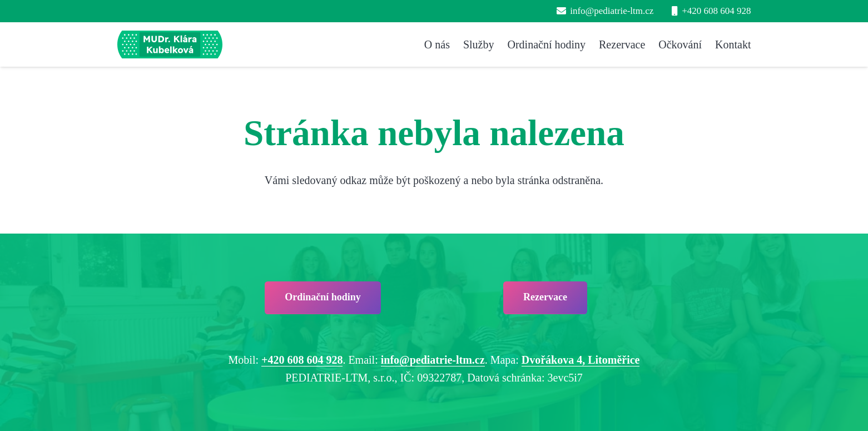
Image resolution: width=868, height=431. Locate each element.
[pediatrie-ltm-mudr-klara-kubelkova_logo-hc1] (170, 44)
